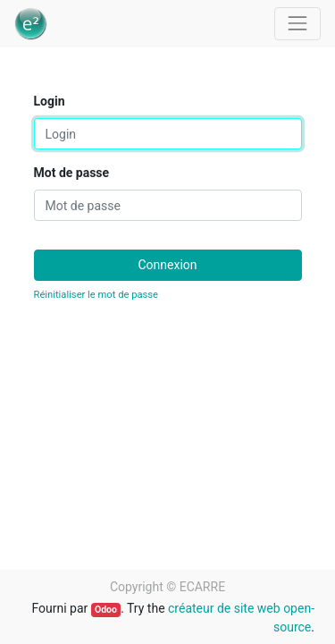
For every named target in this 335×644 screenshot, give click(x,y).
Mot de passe (72, 173)
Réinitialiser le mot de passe (96, 295)
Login (50, 101)
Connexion (167, 265)
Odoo (106, 610)
